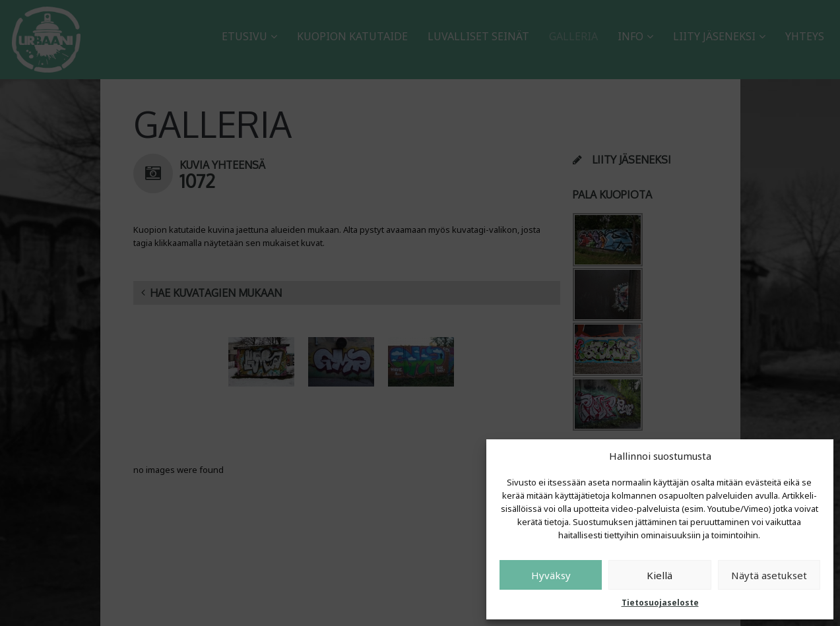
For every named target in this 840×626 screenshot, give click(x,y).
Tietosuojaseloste (660, 603)
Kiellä (660, 575)
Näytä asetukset (769, 575)
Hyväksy (551, 575)
